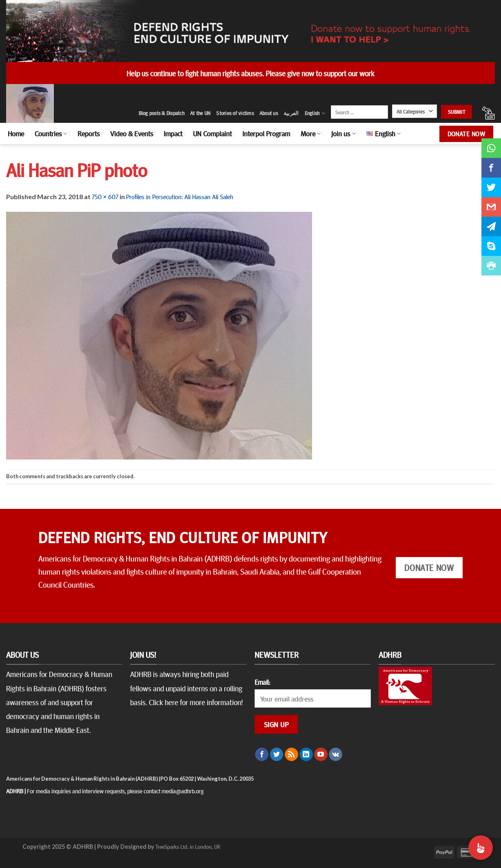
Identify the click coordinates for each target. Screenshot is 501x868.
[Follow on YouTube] (321, 755)
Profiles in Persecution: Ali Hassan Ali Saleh (180, 196)
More (311, 133)
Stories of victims (235, 113)
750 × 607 (105, 196)
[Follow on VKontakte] (336, 755)
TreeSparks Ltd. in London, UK (188, 846)
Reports (89, 133)
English (315, 113)
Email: (262, 682)
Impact (173, 133)
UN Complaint (212, 133)
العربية (291, 113)
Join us (343, 133)
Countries (51, 133)
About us (269, 113)
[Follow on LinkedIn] (306, 755)
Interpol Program (266, 133)
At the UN (200, 113)
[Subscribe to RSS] (292, 755)
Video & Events (132, 133)
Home (16, 133)
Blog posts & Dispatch (162, 113)
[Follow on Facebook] (262, 755)
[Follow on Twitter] (277, 755)
